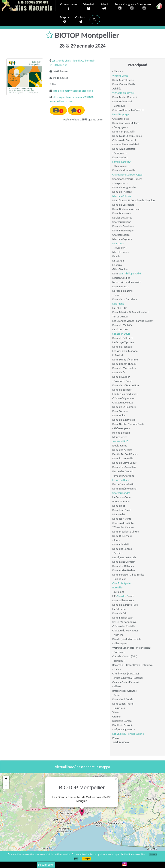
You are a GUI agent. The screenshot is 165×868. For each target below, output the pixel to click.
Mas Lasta (118, 243)
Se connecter (46, 865)
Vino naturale (68, 7)
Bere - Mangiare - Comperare (133, 7)
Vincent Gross (120, 76)
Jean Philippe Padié (130, 273)
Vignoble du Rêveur (123, 93)
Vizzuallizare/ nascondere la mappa (83, 767)
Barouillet (118, 587)
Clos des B (123, 596)
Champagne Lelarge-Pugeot (128, 175)
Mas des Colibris (121, 196)
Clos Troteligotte (121, 583)
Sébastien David (121, 334)
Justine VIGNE (120, 441)
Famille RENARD (121, 162)
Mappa (64, 20)
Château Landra (121, 493)
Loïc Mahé (118, 304)
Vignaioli (89, 7)
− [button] (6, 786)
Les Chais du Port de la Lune (128, 734)
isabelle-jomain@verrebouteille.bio (73, 91)
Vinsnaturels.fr (29, 6)
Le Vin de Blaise (121, 480)
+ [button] (6, 779)
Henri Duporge (121, 114)
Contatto (81, 20)
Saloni (104, 7)
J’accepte (86, 859)
